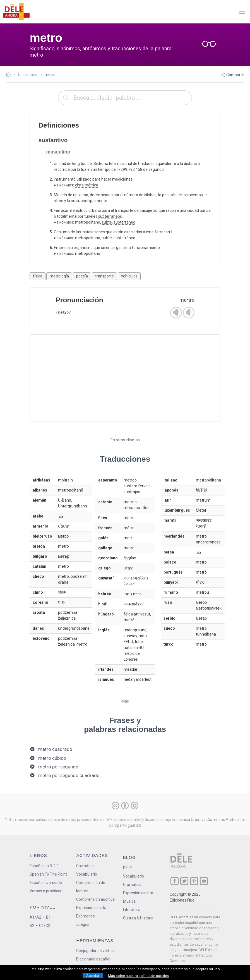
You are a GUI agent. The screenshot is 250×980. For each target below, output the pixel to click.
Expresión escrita (91, 908)
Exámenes (86, 916)
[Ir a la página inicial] (10, 75)
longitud (79, 164)
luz (84, 169)
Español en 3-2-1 (44, 866)
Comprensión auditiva (95, 899)
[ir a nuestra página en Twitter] (184, 881)
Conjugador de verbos (95, 951)
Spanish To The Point (48, 874)
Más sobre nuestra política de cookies (138, 976)
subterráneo (109, 216)
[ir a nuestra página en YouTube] (204, 881)
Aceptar (93, 976)
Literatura (132, 910)
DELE (128, 868)
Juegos (83, 924)
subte (107, 222)
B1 (48, 917)
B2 (32, 926)
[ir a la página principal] (16, 12)
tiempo (104, 169)
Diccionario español (93, 959)
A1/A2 (35, 917)
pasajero (147, 210)
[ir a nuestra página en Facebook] (175, 881)
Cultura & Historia (138, 918)
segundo (156, 169)
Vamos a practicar (46, 891)
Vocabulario (87, 874)
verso (83, 195)
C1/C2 (45, 926)
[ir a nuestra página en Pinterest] (194, 881)
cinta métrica (87, 185)
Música (129, 901)
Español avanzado (46, 883)
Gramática (85, 866)
